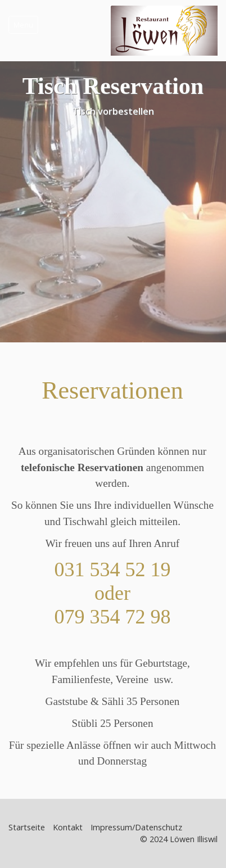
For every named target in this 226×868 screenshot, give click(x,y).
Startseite (27, 827)
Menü (23, 25)
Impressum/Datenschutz (136, 827)
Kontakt (68, 827)
